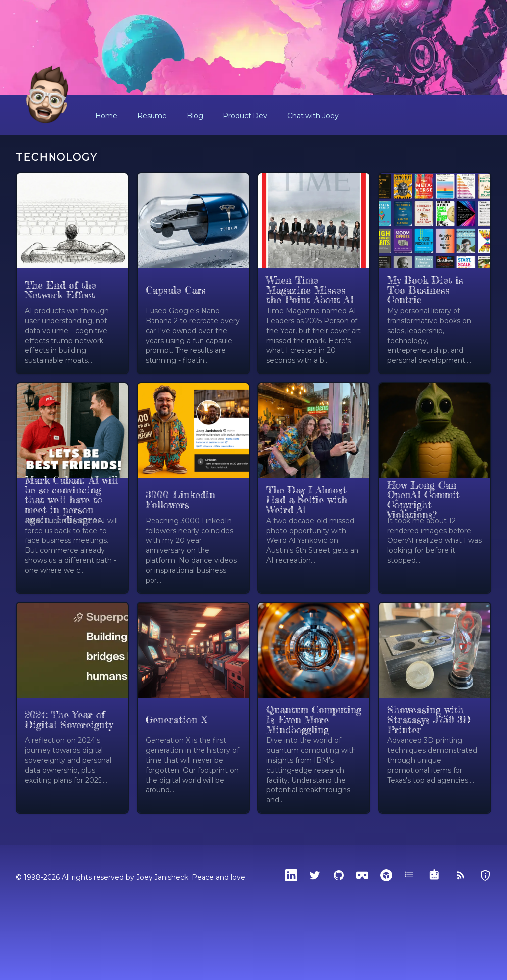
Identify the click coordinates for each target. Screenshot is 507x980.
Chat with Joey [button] (313, 116)
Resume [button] (152, 116)
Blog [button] (195, 116)
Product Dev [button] (245, 116)
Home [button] (106, 116)
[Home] (48, 95)
